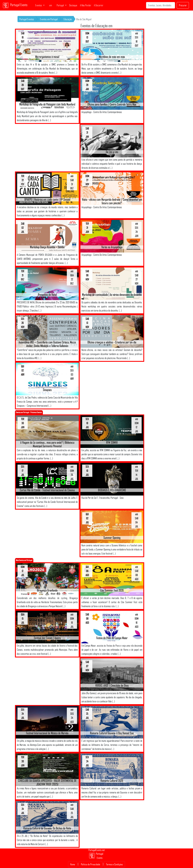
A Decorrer (99, 5)
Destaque (73, 5)
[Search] (161, 5)
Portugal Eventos (27, 19)
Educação (68, 19)
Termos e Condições (114, 864)
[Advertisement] (47, 148)
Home (73, 864)
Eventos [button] (39, 5)
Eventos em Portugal (49, 19)
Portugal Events (15, 5)
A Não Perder (86, 5)
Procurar (183, 5)
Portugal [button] (61, 5)
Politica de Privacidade (91, 864)
